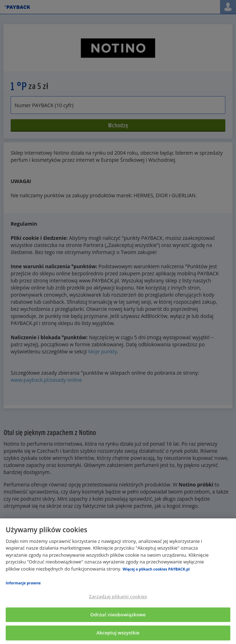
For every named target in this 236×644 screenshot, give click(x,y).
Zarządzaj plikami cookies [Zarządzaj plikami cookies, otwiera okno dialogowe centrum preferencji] (118, 596)
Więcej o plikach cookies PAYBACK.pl (156, 569)
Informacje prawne (23, 583)
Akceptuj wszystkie (118, 633)
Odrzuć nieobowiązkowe (118, 615)
